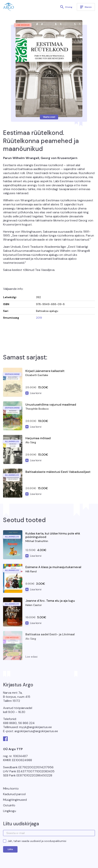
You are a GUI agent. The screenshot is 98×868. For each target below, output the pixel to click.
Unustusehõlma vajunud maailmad (51, 405)
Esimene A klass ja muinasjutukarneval (53, 567)
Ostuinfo (9, 805)
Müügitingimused (15, 800)
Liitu (10, 849)
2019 (39, 318)
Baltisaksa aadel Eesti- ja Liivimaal (50, 634)
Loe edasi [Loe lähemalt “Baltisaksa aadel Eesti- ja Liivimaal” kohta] (31, 657)
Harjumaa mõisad (38, 438)
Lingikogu (10, 811)
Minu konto (11, 788)
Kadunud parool (14, 794)
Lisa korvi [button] (36, 393)
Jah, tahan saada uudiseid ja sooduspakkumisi (37, 841)
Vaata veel (49, 117)
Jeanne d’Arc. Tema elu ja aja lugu (50, 601)
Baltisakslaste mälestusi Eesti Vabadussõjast (58, 472)
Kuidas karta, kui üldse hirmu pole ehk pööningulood (53, 535)
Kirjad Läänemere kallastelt (45, 371)
